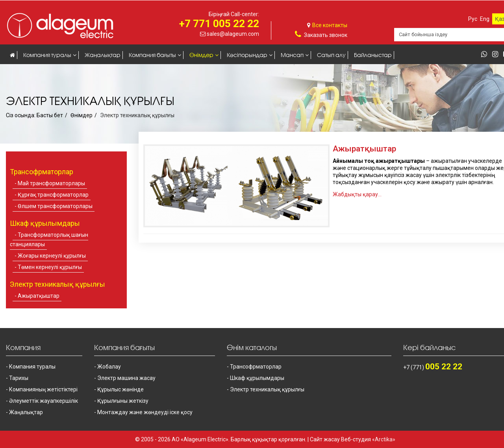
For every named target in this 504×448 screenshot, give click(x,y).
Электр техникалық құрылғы (267, 389)
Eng (485, 19)
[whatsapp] (486, 55)
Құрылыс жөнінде (120, 389)
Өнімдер (201, 55)
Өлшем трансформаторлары (55, 206)
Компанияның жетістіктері (43, 389)
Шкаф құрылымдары (257, 378)
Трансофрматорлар (256, 367)
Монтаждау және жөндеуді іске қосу (145, 412)
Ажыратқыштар (39, 296)
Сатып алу (331, 55)
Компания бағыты (152, 55)
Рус (473, 19)
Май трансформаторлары (51, 183)
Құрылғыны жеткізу (123, 401)
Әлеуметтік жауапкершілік (44, 401)
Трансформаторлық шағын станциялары (49, 240)
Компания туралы (47, 55)
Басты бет (50, 115)
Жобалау (109, 367)
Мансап (292, 55)
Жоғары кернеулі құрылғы (52, 256)
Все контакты (330, 25)
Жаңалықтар (103, 55)
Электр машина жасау (126, 378)
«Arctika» (384, 439)
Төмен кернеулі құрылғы (50, 267)
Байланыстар (373, 55)
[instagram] (497, 55)
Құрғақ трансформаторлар (53, 195)
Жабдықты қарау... (357, 194)
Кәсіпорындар (247, 55)
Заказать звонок (326, 35)
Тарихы (19, 378)
